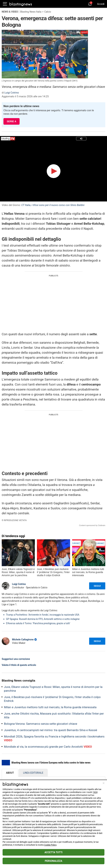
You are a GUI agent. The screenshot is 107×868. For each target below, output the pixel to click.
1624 (95, 792)
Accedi (101, 4)
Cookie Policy (50, 845)
